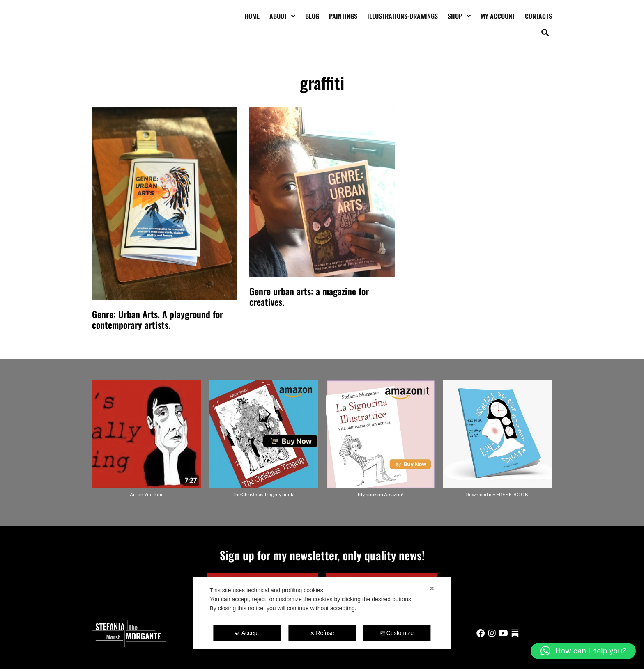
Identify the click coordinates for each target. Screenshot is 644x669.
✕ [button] (432, 589)
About (282, 16)
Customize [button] (397, 633)
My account (498, 16)
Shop (459, 16)
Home (252, 16)
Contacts (538, 16)
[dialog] (322, 613)
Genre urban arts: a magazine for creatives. (309, 296)
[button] (545, 32)
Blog (312, 16)
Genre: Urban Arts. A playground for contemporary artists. (158, 319)
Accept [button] (247, 633)
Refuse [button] (322, 633)
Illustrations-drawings (402, 16)
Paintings (343, 16)
